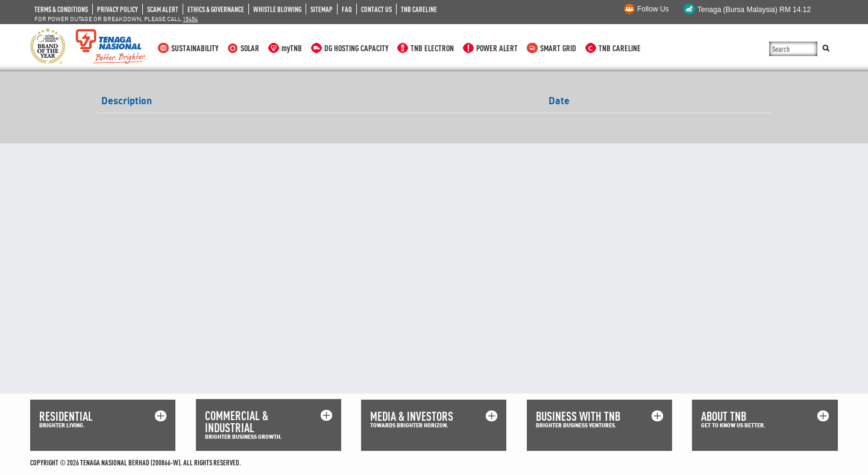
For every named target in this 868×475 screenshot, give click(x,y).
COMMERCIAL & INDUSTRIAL (237, 422)
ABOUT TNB (724, 416)
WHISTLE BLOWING (277, 9)
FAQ (347, 9)
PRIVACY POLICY (118, 9)
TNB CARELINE (419, 9)
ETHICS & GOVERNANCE (216, 9)
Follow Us (653, 9)
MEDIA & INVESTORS (412, 416)
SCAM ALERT (163, 9)
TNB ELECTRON (432, 48)
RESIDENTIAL (66, 416)
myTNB (292, 48)
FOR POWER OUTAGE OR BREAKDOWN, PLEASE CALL (116, 19)
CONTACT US (376, 9)
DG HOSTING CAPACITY (356, 48)
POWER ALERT (497, 48)
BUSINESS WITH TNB (578, 416)
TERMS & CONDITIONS (61, 9)
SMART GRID (558, 48)
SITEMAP (322, 9)
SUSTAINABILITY (195, 48)
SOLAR (250, 48)
